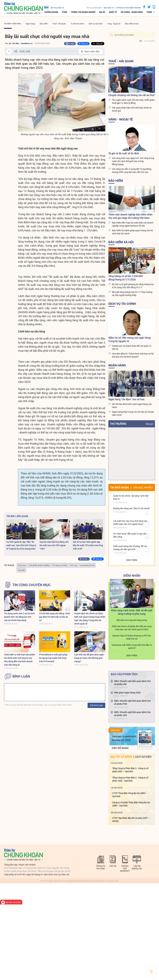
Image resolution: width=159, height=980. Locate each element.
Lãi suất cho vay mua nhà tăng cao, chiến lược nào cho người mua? (130, 522)
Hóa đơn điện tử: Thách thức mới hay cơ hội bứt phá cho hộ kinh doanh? (133, 355)
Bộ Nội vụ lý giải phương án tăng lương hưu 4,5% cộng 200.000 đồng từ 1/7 (133, 286)
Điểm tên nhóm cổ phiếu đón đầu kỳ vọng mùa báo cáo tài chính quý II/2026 (132, 628)
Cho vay (74, 565)
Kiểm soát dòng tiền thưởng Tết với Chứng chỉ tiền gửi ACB (130, 548)
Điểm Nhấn (132, 575)
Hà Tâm (16, 43)
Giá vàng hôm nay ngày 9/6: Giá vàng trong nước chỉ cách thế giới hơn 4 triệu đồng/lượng (133, 161)
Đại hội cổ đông (121, 757)
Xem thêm (132, 560)
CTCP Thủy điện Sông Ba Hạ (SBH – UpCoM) (130, 795)
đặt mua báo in (54, 7)
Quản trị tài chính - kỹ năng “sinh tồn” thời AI (131, 497)
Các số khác (120, 748)
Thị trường (118, 424)
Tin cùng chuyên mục (32, 585)
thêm (149, 12)
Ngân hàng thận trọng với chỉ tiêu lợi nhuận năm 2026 (133, 413)
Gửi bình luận (96, 705)
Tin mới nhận (119, 487)
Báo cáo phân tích (124, 674)
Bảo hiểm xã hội (132, 24)
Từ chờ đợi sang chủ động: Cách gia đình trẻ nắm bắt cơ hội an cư (55, 617)
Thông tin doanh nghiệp (83, 12)
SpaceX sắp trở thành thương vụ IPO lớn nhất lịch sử (132, 637)
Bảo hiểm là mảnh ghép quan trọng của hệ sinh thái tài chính (132, 232)
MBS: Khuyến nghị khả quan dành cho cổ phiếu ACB (132, 714)
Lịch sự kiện (143, 757)
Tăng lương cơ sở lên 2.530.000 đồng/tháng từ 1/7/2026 (126, 278)
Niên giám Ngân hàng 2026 (127, 693)
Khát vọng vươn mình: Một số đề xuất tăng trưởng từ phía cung (132, 612)
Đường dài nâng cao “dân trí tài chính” (132, 508)
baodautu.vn (27, 43)
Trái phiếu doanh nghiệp (39, 565)
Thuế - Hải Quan (59, 24)
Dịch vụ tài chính (96, 24)
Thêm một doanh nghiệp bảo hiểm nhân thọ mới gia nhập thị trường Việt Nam (130, 216)
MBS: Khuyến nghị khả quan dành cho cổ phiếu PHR (132, 702)
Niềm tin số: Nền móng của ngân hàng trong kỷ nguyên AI (129, 339)
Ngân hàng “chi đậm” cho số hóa (126, 399)
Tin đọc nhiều (143, 487)
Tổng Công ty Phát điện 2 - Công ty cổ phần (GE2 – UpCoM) (130, 770)
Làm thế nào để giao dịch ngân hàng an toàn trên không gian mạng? (89, 658)
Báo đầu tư (109, 8)
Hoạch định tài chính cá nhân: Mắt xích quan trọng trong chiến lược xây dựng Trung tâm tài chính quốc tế (90, 618)
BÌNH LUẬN (21, 676)
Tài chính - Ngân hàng (132, 12)
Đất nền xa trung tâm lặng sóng (132, 620)
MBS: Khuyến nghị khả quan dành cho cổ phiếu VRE (132, 683)
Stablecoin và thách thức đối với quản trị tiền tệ (132, 347)
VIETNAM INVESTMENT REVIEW (128, 8)
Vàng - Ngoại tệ (114, 24)
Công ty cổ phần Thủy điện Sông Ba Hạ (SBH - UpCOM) (131, 804)
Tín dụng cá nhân (60, 565)
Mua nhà (22, 565)
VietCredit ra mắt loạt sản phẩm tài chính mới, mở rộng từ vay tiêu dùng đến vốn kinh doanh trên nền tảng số (20, 660)
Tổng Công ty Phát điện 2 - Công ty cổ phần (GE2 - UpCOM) (130, 779)
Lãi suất (21, 570)
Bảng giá (149, 424)
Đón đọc (116, 730)
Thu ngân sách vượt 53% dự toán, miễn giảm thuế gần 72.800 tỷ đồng (133, 101)
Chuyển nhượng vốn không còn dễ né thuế (131, 95)
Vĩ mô (64, 12)
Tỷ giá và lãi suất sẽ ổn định (124, 153)
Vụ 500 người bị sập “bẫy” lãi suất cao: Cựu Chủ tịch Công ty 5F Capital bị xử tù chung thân (21, 545)
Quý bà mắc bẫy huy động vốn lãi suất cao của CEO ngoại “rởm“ (54, 545)
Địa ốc (102, 12)
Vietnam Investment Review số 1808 (124, 738)
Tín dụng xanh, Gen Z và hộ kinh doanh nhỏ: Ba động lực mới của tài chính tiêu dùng (19, 617)
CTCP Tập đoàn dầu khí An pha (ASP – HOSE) (131, 819)
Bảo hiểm (44, 24)
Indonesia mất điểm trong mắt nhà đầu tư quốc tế (132, 646)
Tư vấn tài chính (77, 24)
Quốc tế (113, 12)
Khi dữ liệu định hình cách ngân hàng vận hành (132, 406)
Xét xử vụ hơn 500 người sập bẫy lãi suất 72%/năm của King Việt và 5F (88, 545)
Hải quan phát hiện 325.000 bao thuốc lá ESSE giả (132, 109)
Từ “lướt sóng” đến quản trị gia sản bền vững (130, 535)
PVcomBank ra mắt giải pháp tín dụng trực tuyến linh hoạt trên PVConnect (53, 658)
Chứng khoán (51, 12)
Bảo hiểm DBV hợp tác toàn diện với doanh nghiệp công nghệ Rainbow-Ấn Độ (133, 224)
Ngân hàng (30, 24)
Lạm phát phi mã (87, 565)
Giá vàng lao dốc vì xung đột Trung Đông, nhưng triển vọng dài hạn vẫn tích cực (132, 170)
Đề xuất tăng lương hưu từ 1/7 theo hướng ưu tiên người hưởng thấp (132, 294)
